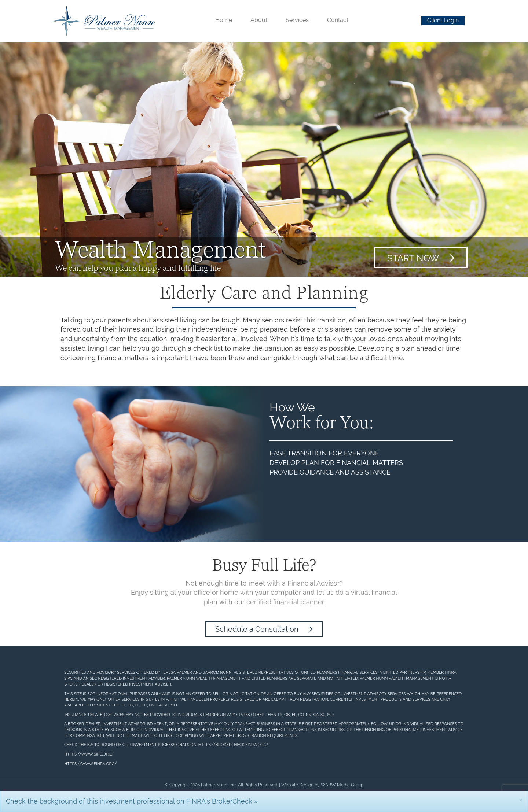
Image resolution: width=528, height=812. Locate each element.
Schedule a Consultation (264, 629)
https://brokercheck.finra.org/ (233, 745)
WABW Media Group (342, 785)
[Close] (521, 800)
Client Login (443, 20)
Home (224, 20)
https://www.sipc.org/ (89, 754)
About (259, 20)
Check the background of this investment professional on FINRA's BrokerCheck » (132, 801)
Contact (338, 20)
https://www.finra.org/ (90, 764)
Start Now (421, 258)
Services (297, 20)
